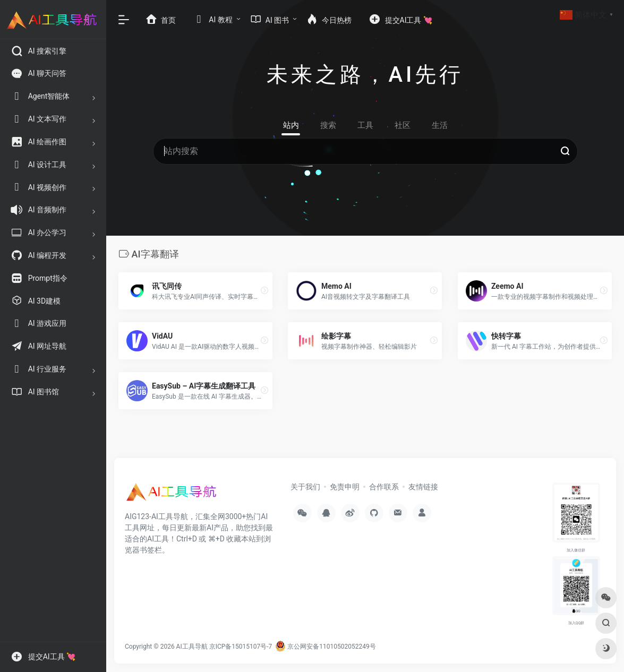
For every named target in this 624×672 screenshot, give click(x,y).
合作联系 (384, 487)
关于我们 (305, 487)
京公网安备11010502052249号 (325, 647)
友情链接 (423, 487)
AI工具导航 (192, 647)
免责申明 (345, 487)
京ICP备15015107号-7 (241, 647)
